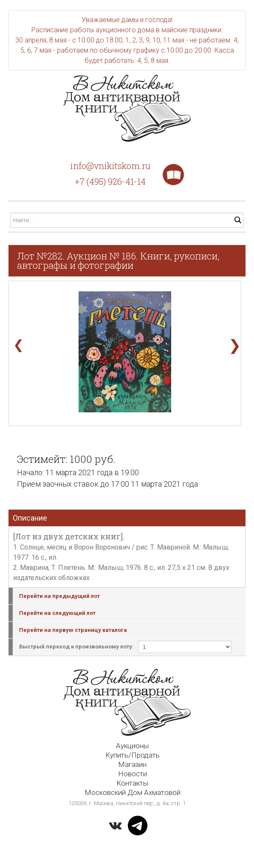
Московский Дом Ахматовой (133, 792)
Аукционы (132, 746)
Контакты (132, 783)
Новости (133, 774)
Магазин (132, 764)
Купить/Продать (133, 755)
